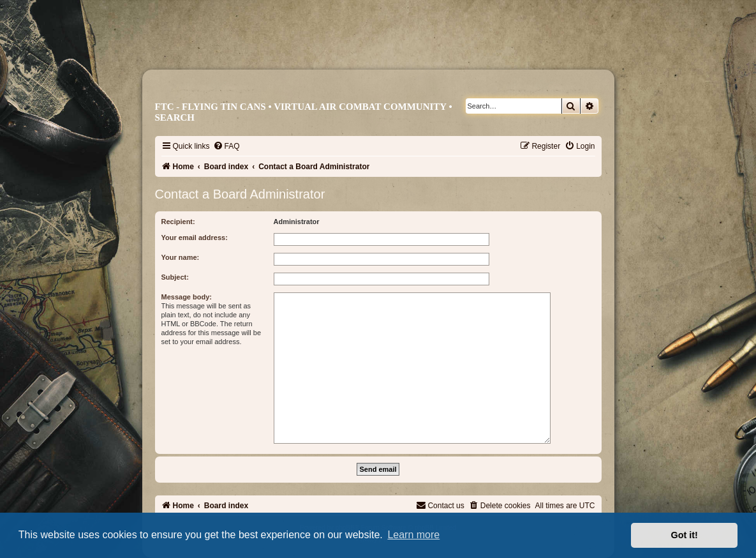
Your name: (181, 257)
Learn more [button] (413, 535)
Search (175, 117)
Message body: (187, 297)
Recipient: (178, 222)
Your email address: (195, 238)
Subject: (175, 277)
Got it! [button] (685, 535)
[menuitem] (226, 146)
